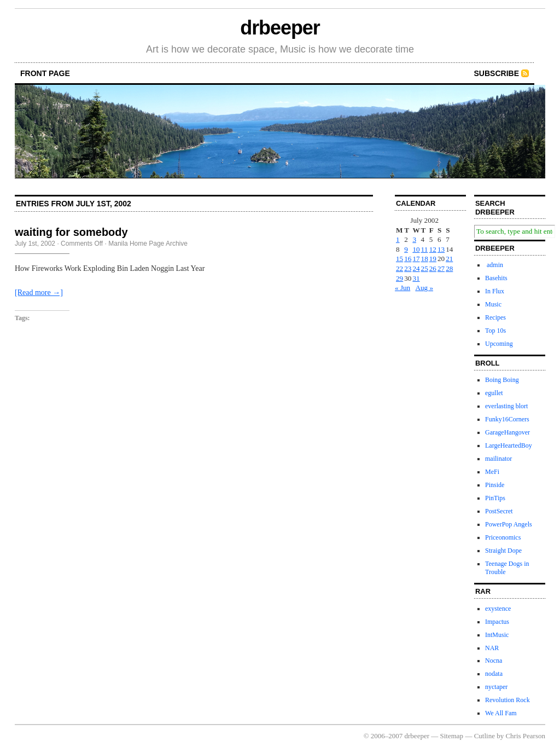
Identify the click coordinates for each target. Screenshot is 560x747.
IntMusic (497, 635)
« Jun (402, 288)
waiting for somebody (71, 232)
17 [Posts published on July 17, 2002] (416, 259)
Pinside (495, 485)
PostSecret (499, 511)
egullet (494, 393)
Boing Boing (502, 380)
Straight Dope (503, 551)
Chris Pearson (525, 736)
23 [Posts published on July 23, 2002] (408, 268)
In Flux (495, 291)
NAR (492, 648)
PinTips (495, 498)
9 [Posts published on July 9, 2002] (406, 249)
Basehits (496, 278)
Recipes (495, 317)
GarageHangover (507, 432)
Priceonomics (503, 537)
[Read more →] (39, 293)
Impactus (497, 622)
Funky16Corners (507, 419)
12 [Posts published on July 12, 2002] (433, 249)
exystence (498, 609)
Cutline (485, 736)
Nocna (494, 661)
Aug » (424, 288)
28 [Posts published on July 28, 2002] (449, 268)
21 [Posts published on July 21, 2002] (449, 259)
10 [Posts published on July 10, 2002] (416, 249)
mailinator (498, 459)
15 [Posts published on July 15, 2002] (399, 259)
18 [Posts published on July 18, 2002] (425, 259)
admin (494, 265)
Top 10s (495, 331)
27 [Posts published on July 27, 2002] (441, 268)
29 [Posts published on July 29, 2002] (399, 278)
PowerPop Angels (509, 524)
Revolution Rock (507, 700)
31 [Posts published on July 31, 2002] (416, 278)
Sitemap (452, 736)
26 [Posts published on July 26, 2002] (433, 268)
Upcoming (499, 344)
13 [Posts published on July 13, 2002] (441, 249)
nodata (494, 674)
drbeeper (280, 28)
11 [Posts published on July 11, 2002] (425, 249)
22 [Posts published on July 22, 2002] (399, 268)
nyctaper (496, 687)
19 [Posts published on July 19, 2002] (433, 259)
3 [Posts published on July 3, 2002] (414, 239)
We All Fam (501, 713)
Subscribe (497, 73)
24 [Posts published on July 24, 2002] (416, 268)
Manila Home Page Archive (148, 244)
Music (493, 304)
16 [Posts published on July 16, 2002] (408, 259)
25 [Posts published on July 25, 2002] (425, 268)
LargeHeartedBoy (509, 445)
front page (45, 73)
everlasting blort (506, 406)
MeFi (492, 472)
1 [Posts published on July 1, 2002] (398, 239)
